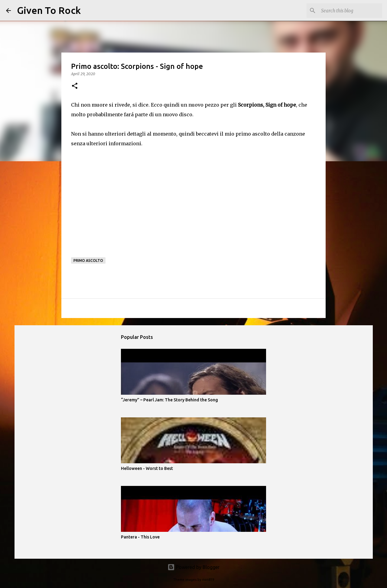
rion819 (208, 580)
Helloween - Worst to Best (147, 468)
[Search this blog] (350, 11)
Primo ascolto (88, 260)
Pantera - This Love (140, 537)
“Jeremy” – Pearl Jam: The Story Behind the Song (169, 400)
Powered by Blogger (193, 567)
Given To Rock (49, 10)
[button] (75, 86)
